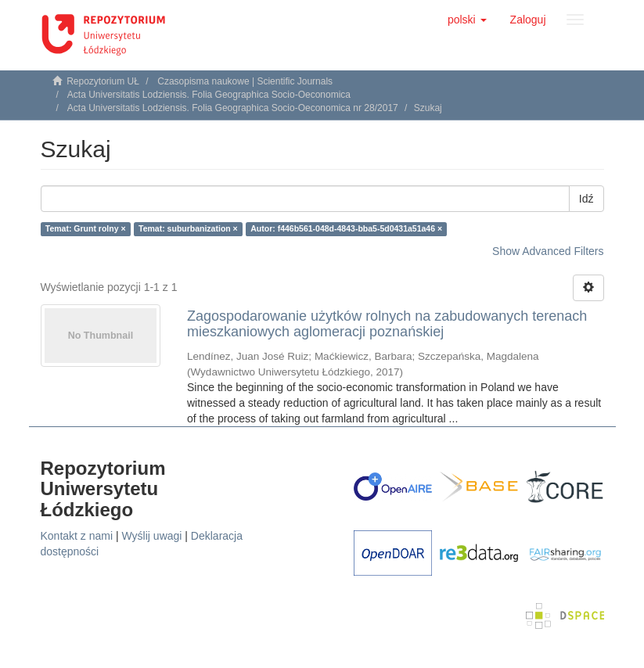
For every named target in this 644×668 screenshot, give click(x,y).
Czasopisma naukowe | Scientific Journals (245, 81)
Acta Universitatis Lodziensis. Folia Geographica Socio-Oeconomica (209, 95)
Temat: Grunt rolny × (86, 228)
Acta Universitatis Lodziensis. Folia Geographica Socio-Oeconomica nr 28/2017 (233, 108)
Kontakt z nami (77, 536)
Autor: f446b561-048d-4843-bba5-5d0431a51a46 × (346, 228)
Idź (586, 199)
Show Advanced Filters (548, 251)
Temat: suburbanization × (188, 228)
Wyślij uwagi (152, 536)
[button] (467, 20)
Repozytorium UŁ (103, 81)
